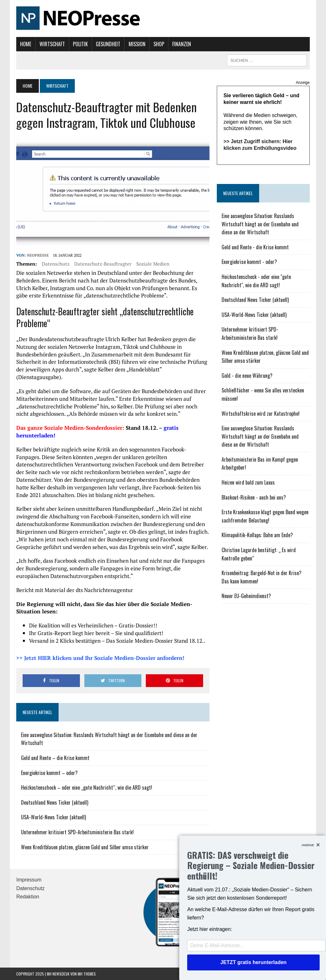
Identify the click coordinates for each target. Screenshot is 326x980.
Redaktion (28, 897)
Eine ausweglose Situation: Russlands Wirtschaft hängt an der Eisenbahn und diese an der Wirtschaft (260, 224)
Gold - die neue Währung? (247, 376)
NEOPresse (38, 255)
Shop (159, 44)
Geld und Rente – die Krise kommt (55, 758)
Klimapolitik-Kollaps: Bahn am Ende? (257, 535)
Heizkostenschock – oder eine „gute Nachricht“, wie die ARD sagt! (87, 787)
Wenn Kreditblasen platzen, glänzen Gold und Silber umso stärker (85, 847)
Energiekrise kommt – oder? (49, 773)
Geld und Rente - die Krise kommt (255, 247)
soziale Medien (153, 264)
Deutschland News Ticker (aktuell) (55, 802)
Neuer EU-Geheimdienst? (246, 596)
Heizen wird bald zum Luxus (248, 482)
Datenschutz (56, 264)
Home (26, 44)
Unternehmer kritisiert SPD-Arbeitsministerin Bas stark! (77, 832)
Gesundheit (108, 44)
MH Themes (87, 974)
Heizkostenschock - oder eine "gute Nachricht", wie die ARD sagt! (256, 281)
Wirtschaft (52, 44)
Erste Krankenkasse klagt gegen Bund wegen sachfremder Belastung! (265, 516)
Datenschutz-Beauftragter (103, 264)
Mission (137, 44)
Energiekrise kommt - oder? (249, 262)
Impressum (29, 880)
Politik (80, 44)
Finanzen (182, 44)
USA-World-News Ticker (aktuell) (53, 817)
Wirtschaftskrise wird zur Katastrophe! (261, 413)
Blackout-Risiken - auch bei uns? (254, 497)
